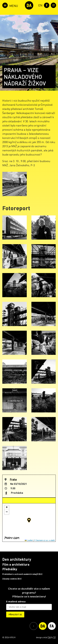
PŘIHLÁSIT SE (15, 614)
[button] (29, 520)
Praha (13, 479)
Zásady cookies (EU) (12, 579)
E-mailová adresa (16, 602)
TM (49, 637)
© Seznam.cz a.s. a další (44, 540)
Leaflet (29, 540)
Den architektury (17, 559)
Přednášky (10, 569)
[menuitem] (40, 5)
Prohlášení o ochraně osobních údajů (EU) (22, 574)
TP (54, 637)
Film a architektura (16, 564)
